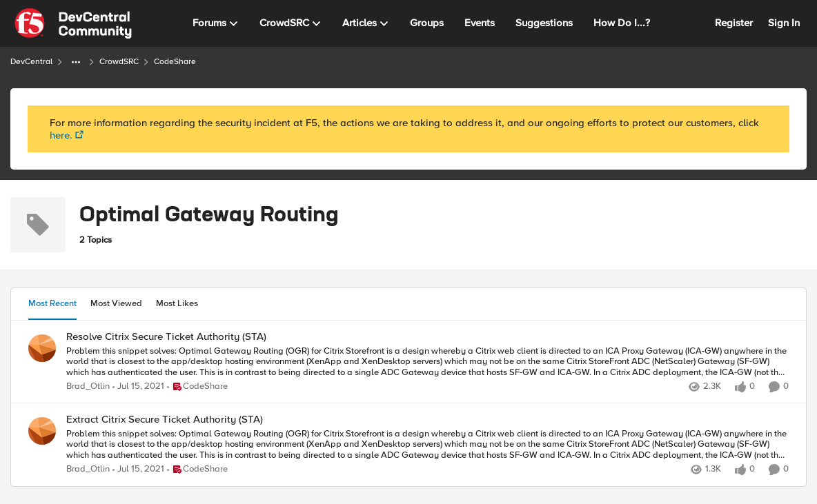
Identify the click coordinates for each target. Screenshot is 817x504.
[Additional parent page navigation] (76, 62)
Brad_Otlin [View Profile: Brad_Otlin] (88, 386)
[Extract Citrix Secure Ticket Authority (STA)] (427, 445)
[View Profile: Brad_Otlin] (42, 348)
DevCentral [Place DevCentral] (31, 62)
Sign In (784, 23)
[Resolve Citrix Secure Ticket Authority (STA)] (427, 362)
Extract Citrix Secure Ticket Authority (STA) (165, 420)
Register (734, 23)
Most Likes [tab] (177, 303)
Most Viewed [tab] (116, 303)
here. (61, 135)
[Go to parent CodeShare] (197, 387)
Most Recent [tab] (52, 303)
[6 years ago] (138, 387)
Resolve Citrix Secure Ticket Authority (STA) (166, 337)
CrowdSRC (119, 62)
